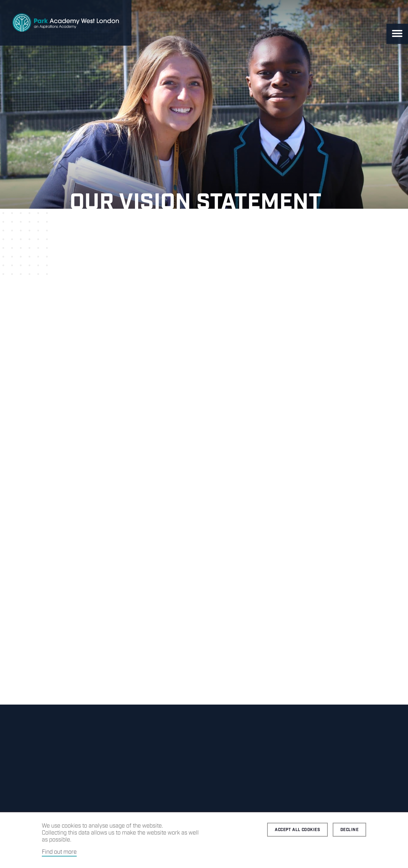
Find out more (59, 852)
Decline (349, 830)
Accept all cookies (297, 830)
